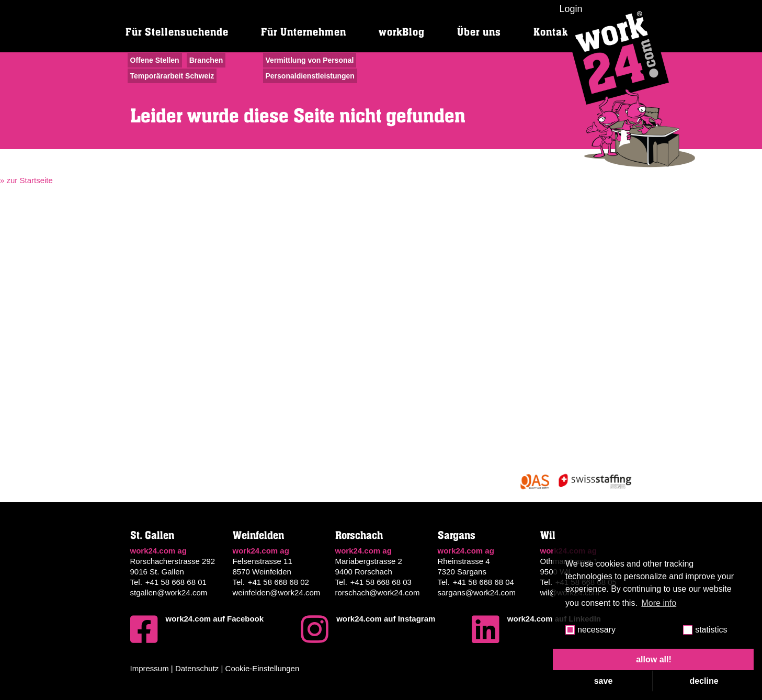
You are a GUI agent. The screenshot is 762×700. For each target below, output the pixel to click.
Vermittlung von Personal (310, 60)
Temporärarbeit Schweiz (172, 76)
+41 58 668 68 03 (381, 582)
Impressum (150, 668)
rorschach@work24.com (378, 592)
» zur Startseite (26, 180)
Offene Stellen (155, 60)
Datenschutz (197, 668)
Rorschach (359, 535)
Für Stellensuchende (177, 32)
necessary (596, 630)
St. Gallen (152, 535)
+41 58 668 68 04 (484, 582)
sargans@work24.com (477, 592)
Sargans (457, 535)
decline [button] (704, 681)
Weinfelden (258, 535)
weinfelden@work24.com (277, 592)
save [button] (604, 681)
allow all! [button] (654, 659)
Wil (548, 535)
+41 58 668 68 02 (278, 582)
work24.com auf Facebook (197, 629)
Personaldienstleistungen (310, 76)
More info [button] (659, 603)
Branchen (206, 60)
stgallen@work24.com (169, 592)
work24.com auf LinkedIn (536, 629)
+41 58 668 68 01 (176, 582)
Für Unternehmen (304, 32)
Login (571, 9)
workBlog (402, 32)
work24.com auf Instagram (368, 629)
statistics (711, 630)
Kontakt (553, 32)
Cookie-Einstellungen (263, 668)
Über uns (479, 32)
